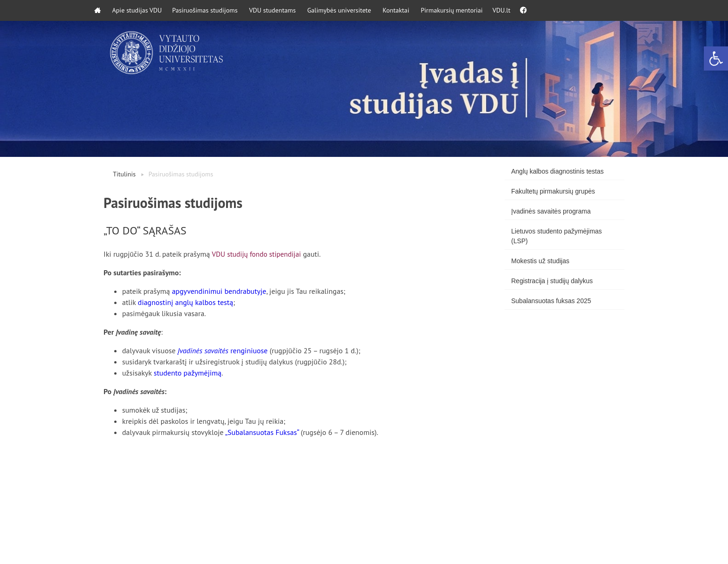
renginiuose (222, 350)
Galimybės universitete (362, 10)
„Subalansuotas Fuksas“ (262, 432)
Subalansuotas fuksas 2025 (551, 301)
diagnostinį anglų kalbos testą (185, 302)
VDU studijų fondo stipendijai (258, 254)
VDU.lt (537, 10)
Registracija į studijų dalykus (552, 281)
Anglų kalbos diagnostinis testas (557, 171)
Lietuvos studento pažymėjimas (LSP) (556, 236)
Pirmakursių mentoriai (483, 10)
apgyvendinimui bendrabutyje (219, 291)
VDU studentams (290, 10)
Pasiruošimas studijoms (217, 10)
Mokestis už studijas (540, 261)
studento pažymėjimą (188, 373)
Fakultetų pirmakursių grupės (553, 191)
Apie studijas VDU (143, 10)
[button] (716, 58)
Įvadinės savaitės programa (551, 211)
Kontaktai (423, 10)
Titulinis (124, 174)
